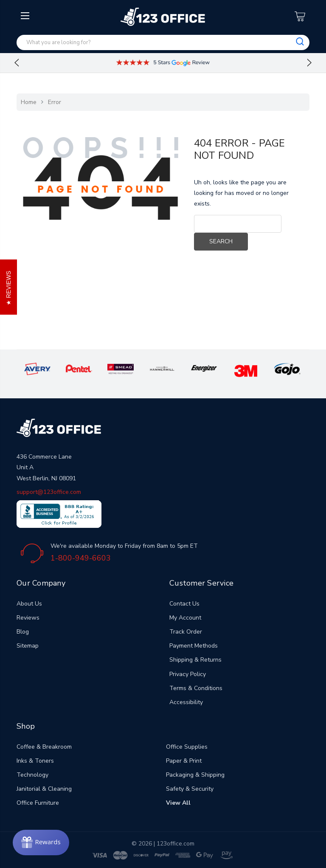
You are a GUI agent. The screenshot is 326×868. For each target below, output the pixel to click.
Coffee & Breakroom (44, 747)
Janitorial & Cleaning (44, 789)
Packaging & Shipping (195, 775)
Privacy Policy (188, 674)
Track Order (186, 632)
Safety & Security (190, 789)
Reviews (28, 618)
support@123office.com (49, 492)
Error (55, 102)
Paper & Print (184, 761)
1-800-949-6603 (81, 558)
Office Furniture (38, 803)
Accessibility (186, 702)
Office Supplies (187, 747)
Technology (32, 775)
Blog (23, 632)
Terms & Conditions (196, 688)
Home (29, 102)
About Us (29, 604)
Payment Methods (194, 646)
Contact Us (184, 604)
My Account (185, 618)
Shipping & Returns (195, 660)
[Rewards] (41, 843)
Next (309, 63)
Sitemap (28, 646)
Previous (17, 63)
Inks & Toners (35, 761)
